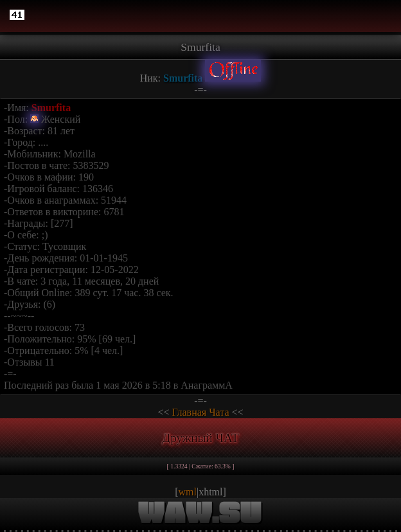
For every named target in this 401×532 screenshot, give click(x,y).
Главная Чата (200, 412)
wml (188, 492)
